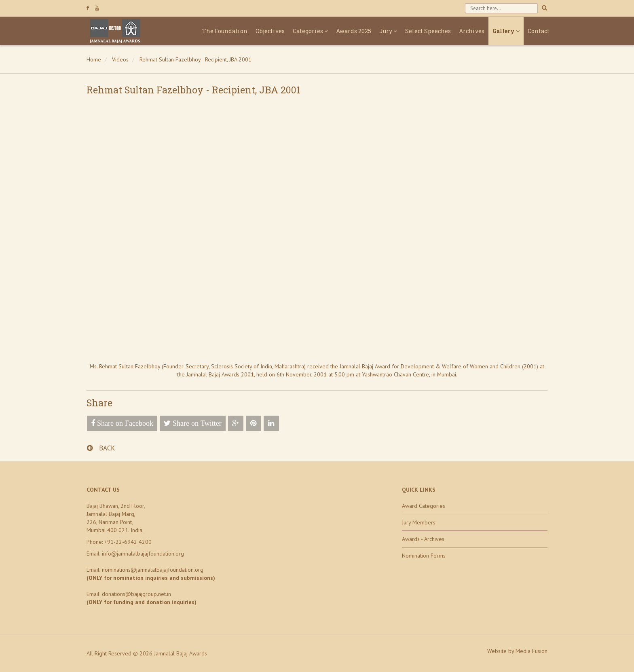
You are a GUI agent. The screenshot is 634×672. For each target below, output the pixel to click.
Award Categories (424, 506)
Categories (310, 31)
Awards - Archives (423, 539)
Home (94, 59)
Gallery (506, 31)
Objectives (270, 31)
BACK (101, 448)
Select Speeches (428, 31)
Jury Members (419, 522)
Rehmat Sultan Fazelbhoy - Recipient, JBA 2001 (195, 59)
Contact (539, 31)
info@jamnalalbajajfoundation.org (143, 554)
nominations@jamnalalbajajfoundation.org (153, 570)
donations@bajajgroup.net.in (136, 594)
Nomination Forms (424, 556)
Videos (120, 59)
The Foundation (225, 31)
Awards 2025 (354, 31)
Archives (472, 31)
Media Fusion (532, 651)
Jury (388, 31)
